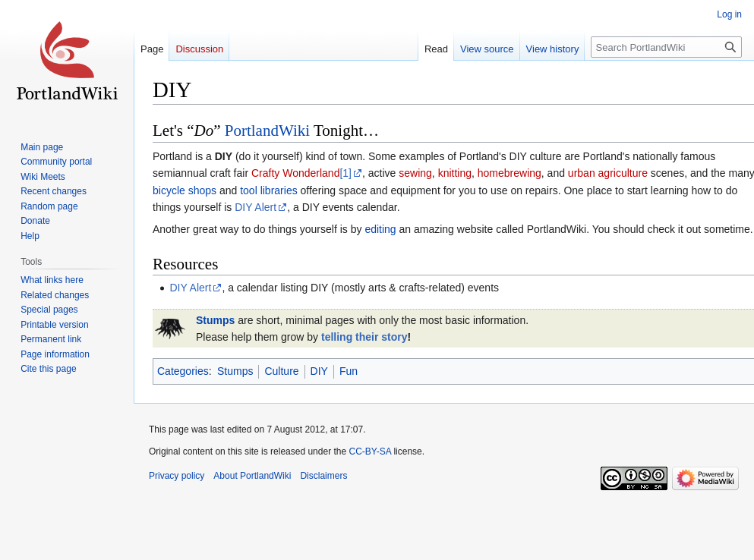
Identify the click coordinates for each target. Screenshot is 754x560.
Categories (183, 371)
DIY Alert (256, 207)
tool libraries (268, 190)
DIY (319, 371)
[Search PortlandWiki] (666, 47)
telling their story (364, 337)
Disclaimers (323, 476)
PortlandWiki (267, 131)
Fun (349, 371)
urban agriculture (608, 173)
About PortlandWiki (252, 476)
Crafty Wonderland (295, 173)
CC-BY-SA (370, 451)
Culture (281, 371)
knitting (455, 173)
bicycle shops (185, 190)
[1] (345, 173)
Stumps (215, 320)
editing (380, 229)
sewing (415, 173)
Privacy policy (177, 476)
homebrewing (510, 173)
